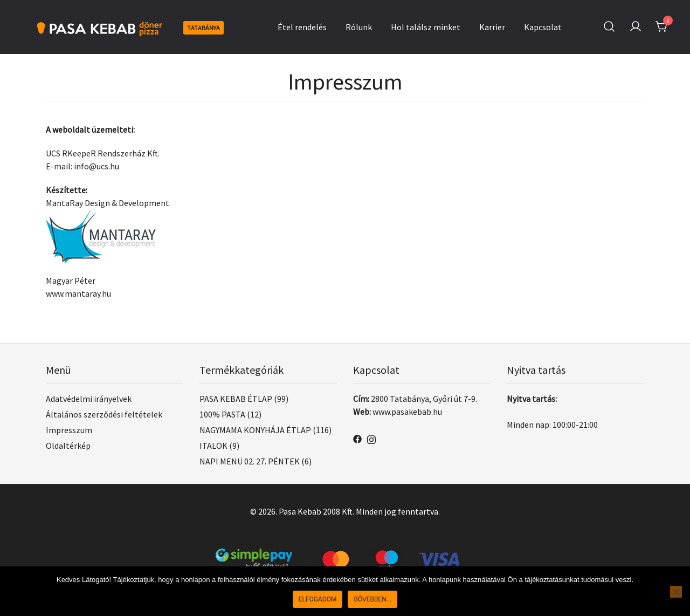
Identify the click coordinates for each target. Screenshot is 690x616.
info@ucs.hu (96, 166)
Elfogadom (318, 599)
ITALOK (213, 446)
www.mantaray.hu (78, 293)
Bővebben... (372, 599)
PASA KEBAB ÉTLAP (236, 399)
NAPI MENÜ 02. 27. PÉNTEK (250, 461)
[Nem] (676, 592)
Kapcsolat (543, 27)
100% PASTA (222, 414)
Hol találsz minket (426, 27)
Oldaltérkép (68, 446)
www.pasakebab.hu (407, 412)
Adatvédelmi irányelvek (89, 399)
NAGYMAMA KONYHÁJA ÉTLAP (255, 430)
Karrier (492, 27)
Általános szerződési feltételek (104, 414)
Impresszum (69, 430)
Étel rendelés (302, 27)
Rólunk (359, 27)
